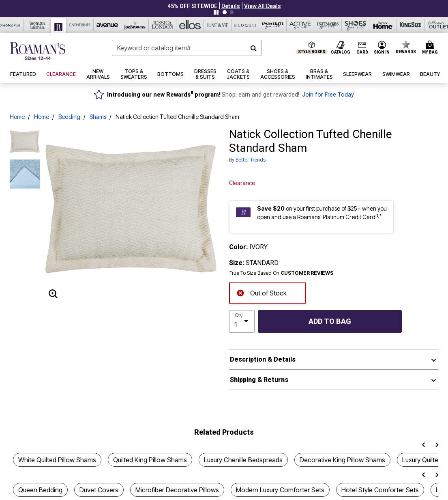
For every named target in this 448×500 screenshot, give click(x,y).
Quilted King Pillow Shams (150, 460)
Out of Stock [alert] (262, 292)
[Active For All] (300, 25)
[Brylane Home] (383, 25)
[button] (231, 6)
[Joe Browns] (135, 25)
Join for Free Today (328, 95)
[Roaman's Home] (38, 51)
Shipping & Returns (259, 380)
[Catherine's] (80, 25)
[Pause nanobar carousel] (216, 12)
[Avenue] (107, 25)
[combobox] (186, 48)
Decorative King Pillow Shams (342, 460)
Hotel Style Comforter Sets (380, 490)
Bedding (69, 117)
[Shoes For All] (356, 25)
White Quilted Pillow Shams (57, 460)
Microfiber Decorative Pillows (177, 490)
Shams (98, 117)
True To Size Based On (281, 273)
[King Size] (411, 25)
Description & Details (263, 359)
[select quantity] (242, 321)
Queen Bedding (40, 490)
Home (17, 117)
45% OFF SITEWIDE (192, 6)
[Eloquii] (245, 25)
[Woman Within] (37, 25)
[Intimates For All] (328, 25)
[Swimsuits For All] (273, 25)
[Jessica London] (163, 25)
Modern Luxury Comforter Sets (280, 490)
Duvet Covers (99, 490)
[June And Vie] (218, 25)
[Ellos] (190, 25)
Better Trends (251, 160)
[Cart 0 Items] (431, 48)
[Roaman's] (59, 26)
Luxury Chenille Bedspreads (243, 460)
